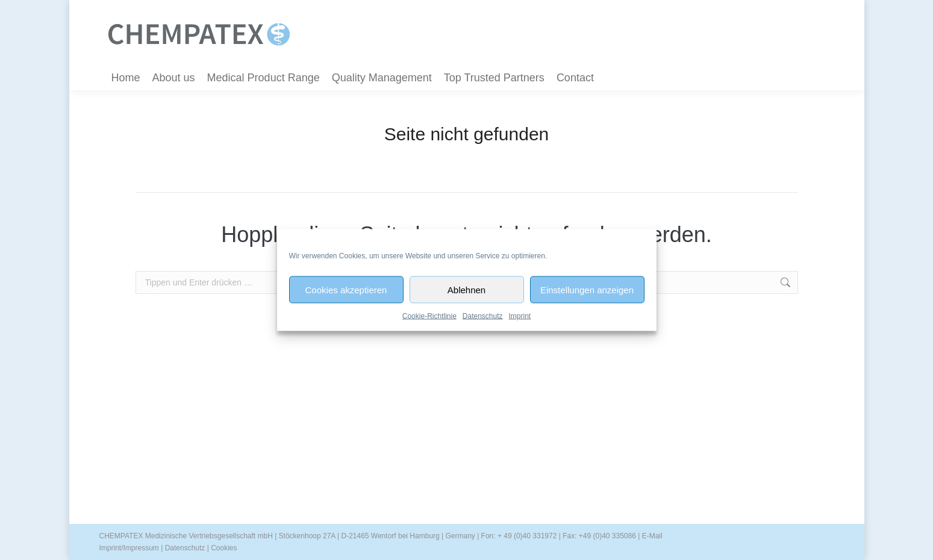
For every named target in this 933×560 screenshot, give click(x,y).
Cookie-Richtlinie (429, 316)
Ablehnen (466, 289)
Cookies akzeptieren (346, 289)
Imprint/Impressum (129, 548)
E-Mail (652, 536)
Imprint (520, 316)
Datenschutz (483, 316)
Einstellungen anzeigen (587, 289)
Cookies (224, 548)
